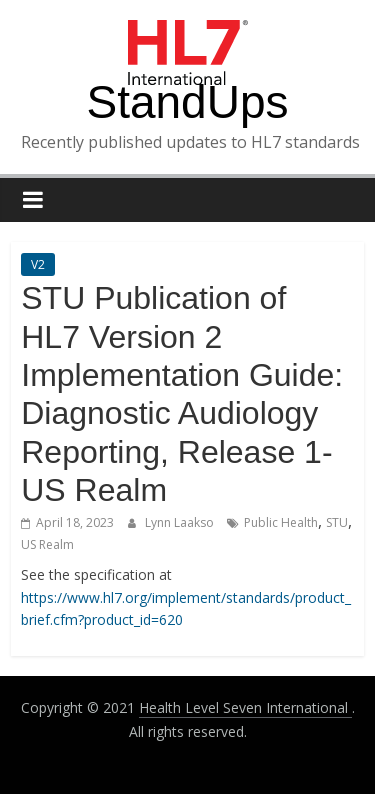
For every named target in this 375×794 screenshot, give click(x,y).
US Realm (47, 544)
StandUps (187, 102)
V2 (38, 264)
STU (337, 522)
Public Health (281, 522)
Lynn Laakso (181, 522)
